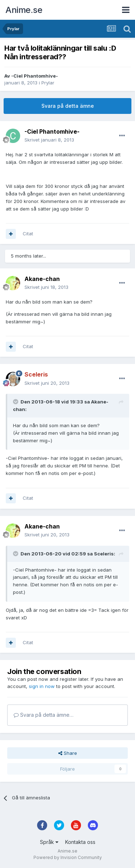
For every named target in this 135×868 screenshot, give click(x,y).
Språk (49, 842)
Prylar (48, 83)
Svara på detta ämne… (44, 715)
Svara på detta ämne (68, 106)
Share (68, 753)
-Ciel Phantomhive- (35, 76)
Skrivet (49, 140)
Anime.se (24, 10)
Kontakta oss (80, 842)
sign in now (42, 686)
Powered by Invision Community (68, 857)
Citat (28, 234)
